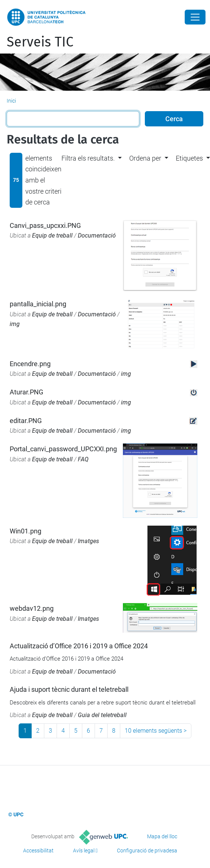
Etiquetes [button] (189, 158)
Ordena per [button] (145, 158)
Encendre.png (30, 364)
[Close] (195, 17)
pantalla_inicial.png (38, 304)
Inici (11, 101)
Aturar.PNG (26, 392)
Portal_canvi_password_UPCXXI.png (63, 449)
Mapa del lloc (162, 836)
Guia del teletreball (102, 715)
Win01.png (26, 531)
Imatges (88, 541)
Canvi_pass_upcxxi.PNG (45, 225)
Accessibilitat (38, 851)
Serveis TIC (40, 42)
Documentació (97, 235)
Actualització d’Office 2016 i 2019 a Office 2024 (79, 646)
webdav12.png (32, 608)
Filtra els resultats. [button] (88, 158)
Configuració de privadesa (147, 851)
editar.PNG (26, 421)
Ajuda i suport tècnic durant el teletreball (69, 689)
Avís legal (84, 851)
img (15, 324)
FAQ (83, 459)
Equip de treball (52, 235)
